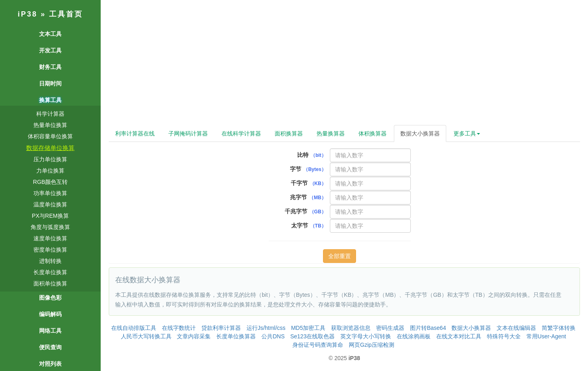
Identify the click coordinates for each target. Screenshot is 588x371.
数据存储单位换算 (50, 148)
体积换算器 (373, 133)
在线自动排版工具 (134, 328)
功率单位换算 (50, 193)
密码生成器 (390, 328)
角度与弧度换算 (50, 227)
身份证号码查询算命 (318, 345)
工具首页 (66, 14)
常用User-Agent (546, 336)
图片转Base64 (428, 328)
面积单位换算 (50, 283)
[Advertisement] (344, 65)
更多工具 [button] (467, 133)
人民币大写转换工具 (146, 336)
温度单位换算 (50, 204)
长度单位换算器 (236, 336)
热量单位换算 (50, 125)
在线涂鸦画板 (414, 336)
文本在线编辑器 (516, 328)
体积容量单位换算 (50, 136)
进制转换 (50, 261)
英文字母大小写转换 (366, 336)
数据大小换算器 (420, 133)
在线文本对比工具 (459, 336)
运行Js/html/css (266, 328)
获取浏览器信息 (351, 328)
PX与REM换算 (50, 216)
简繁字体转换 (559, 328)
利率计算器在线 (135, 133)
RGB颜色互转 (50, 182)
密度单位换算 (50, 250)
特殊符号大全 (504, 336)
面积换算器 (289, 133)
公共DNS (273, 336)
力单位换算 (50, 171)
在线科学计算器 (241, 133)
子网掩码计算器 (188, 133)
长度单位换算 (50, 272)
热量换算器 (331, 133)
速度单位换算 (50, 238)
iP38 (28, 14)
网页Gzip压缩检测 (372, 345)
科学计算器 (50, 114)
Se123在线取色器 (313, 336)
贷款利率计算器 (221, 328)
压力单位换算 (50, 159)
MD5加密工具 (308, 328)
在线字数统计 (179, 328)
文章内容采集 (194, 336)
